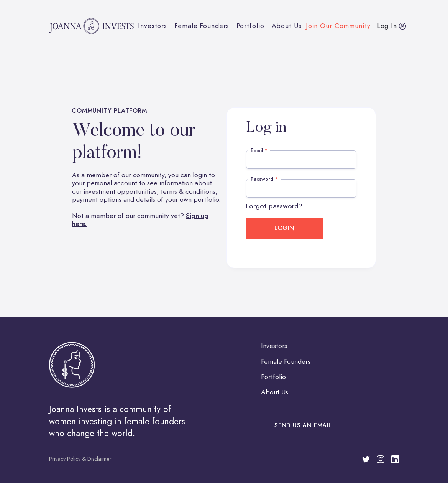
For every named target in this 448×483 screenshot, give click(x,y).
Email (259, 150)
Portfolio (250, 26)
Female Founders (202, 26)
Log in (387, 26)
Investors (153, 26)
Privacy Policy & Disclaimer (80, 459)
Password (264, 179)
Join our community (338, 26)
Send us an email (303, 425)
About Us (286, 26)
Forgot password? (274, 206)
